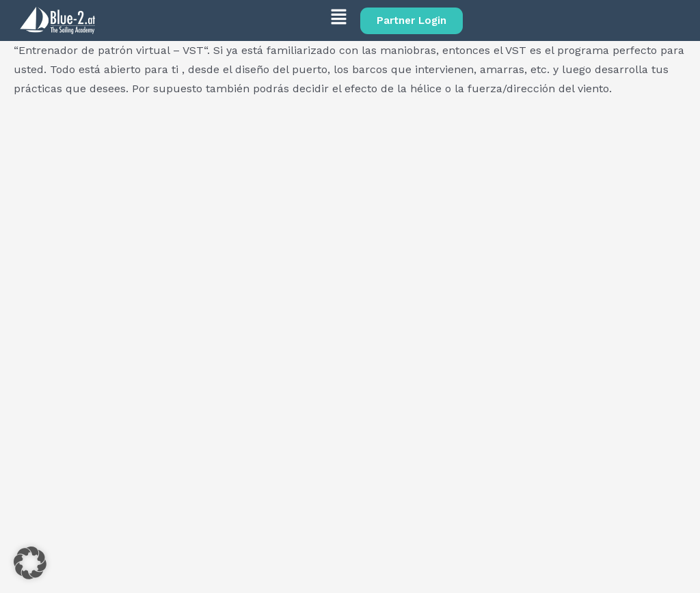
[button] (228, 19)
